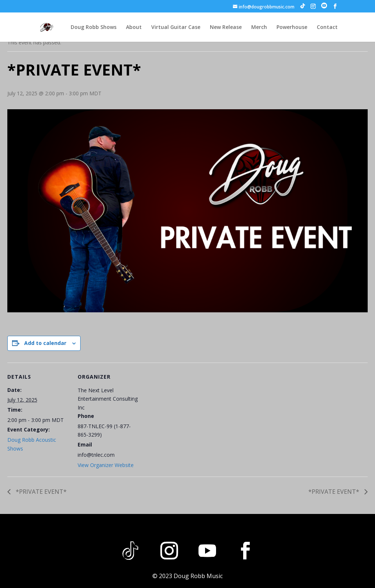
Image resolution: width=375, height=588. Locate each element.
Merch (259, 27)
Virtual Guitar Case (176, 27)
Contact (327, 27)
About (134, 27)
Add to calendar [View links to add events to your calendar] (45, 343)
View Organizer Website (106, 465)
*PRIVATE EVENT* (40, 492)
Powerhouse (292, 27)
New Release (226, 27)
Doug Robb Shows (94, 27)
